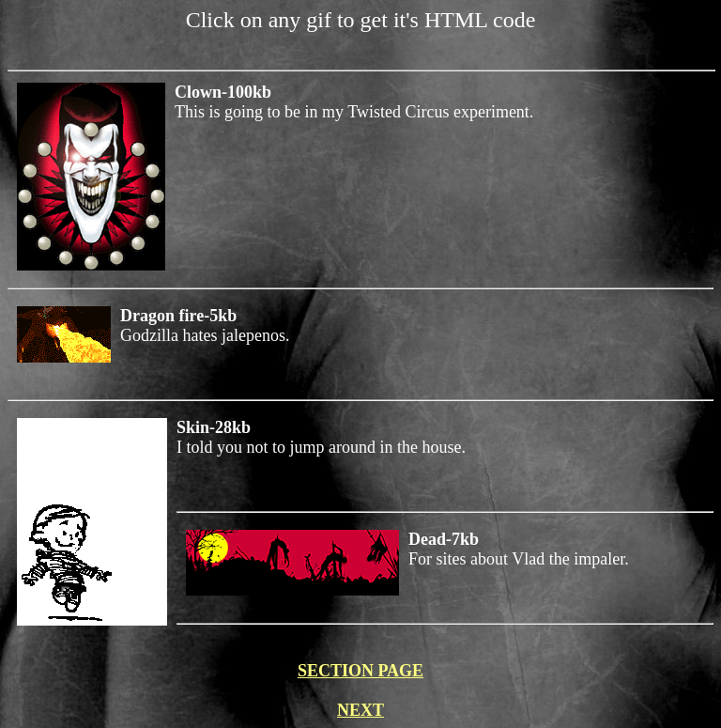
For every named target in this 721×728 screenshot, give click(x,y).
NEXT (360, 710)
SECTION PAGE (360, 671)
